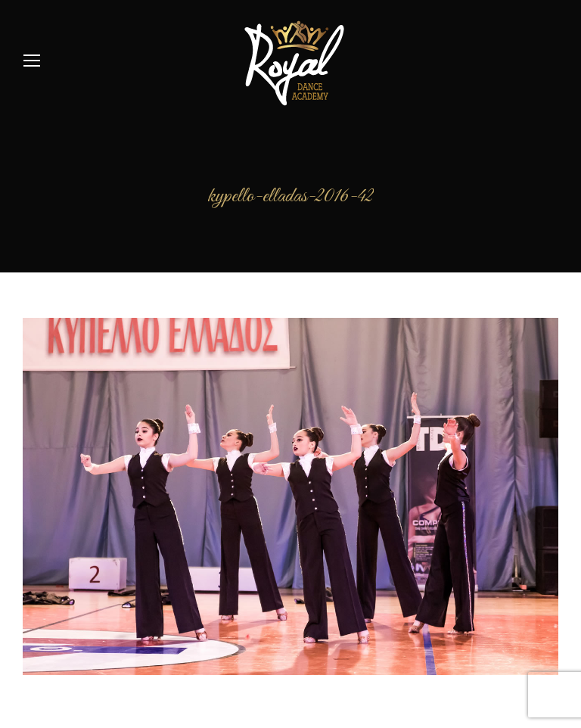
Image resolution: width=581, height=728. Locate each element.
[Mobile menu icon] (32, 61)
